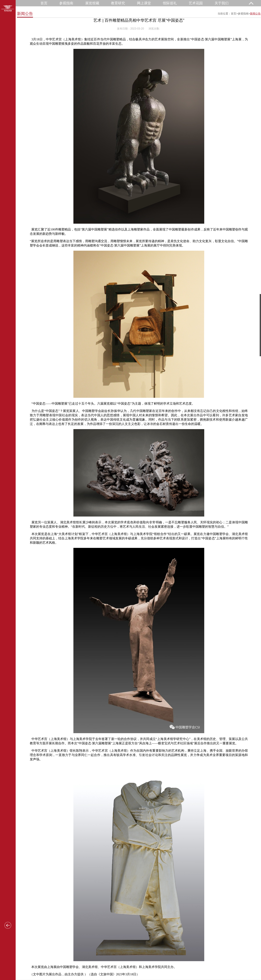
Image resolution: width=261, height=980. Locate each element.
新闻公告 (255, 14)
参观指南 (66, 3)
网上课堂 (144, 3)
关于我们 (222, 3)
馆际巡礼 (170, 3)
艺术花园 (196, 3)
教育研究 (118, 3)
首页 (44, 3)
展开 (251, 3)
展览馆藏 (92, 3)
